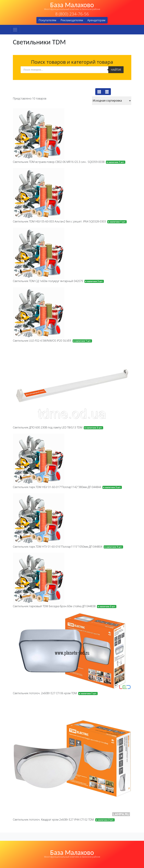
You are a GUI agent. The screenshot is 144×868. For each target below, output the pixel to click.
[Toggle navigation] (15, 30)
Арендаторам (96, 20)
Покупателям (47, 20)
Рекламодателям (72, 20)
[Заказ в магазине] (112, 101)
